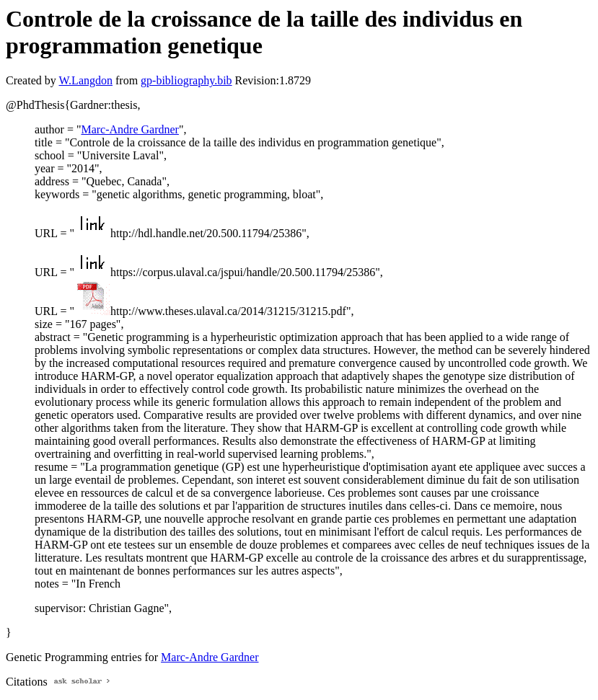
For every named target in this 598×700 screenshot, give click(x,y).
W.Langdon (85, 80)
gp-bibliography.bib (186, 80)
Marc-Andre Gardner (129, 129)
